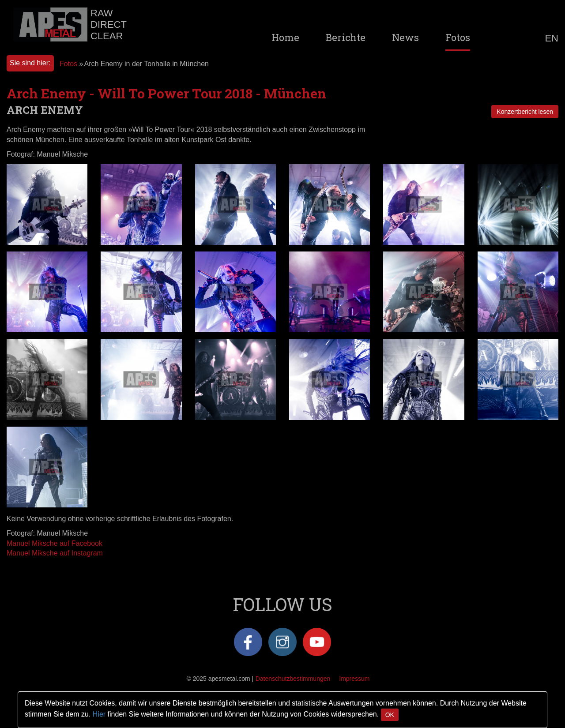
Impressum (354, 679)
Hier (99, 714)
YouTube (317, 642)
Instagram (282, 642)
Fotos (458, 38)
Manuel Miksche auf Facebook (55, 543)
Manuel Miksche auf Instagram (55, 553)
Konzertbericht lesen (525, 112)
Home (285, 38)
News (405, 38)
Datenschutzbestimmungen (293, 679)
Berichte (346, 38)
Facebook (248, 642)
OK (390, 715)
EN (552, 38)
